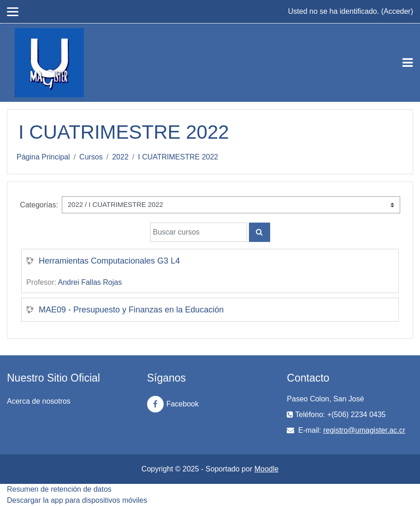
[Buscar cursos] (199, 232)
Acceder (397, 11)
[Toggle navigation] (408, 63)
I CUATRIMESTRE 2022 (178, 157)
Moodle (266, 469)
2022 (120, 157)
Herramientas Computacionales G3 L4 (109, 261)
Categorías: (39, 205)
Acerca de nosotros (39, 401)
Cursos (91, 157)
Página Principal (43, 157)
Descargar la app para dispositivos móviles (77, 500)
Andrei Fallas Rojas (90, 282)
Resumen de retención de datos (59, 489)
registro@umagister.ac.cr (364, 430)
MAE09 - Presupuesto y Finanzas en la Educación (131, 310)
